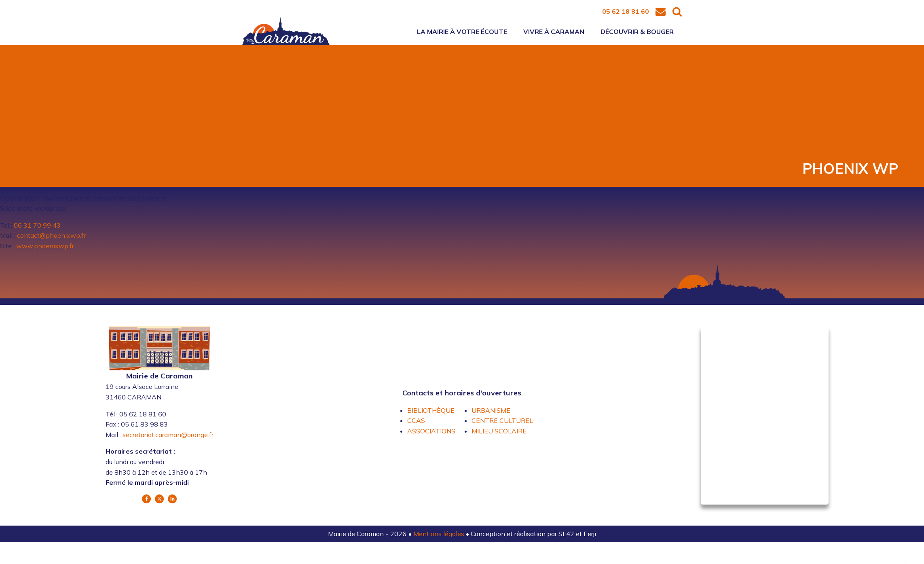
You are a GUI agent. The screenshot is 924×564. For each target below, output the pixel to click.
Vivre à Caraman (554, 32)
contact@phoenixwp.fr (51, 235)
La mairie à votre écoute (462, 32)
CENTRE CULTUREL (502, 420)
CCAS (416, 420)
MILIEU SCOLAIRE (499, 431)
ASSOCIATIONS (431, 431)
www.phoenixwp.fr (45, 246)
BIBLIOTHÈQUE (431, 410)
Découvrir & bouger (637, 32)
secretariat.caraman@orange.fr (168, 435)
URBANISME (491, 410)
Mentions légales (440, 534)
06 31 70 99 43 (37, 225)
